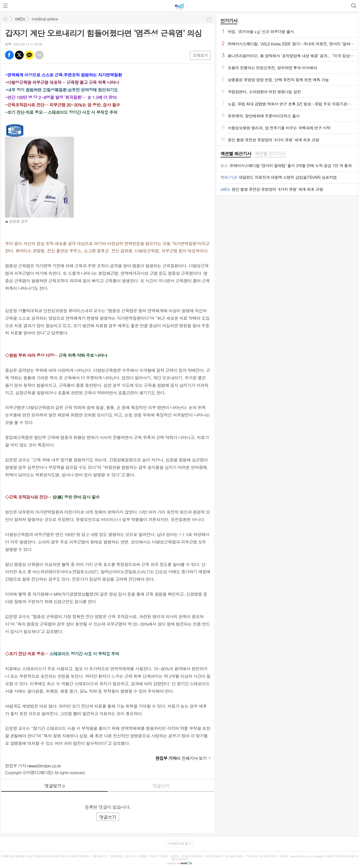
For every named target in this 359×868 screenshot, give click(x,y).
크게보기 (200, 55)
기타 (39, 55)
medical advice (45, 19)
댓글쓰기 (161, 786)
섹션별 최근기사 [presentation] (236, 154)
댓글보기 (55, 786)
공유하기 (209, 19)
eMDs (20, 19)
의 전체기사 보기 (181, 758)
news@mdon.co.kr (44, 766)
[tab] (236, 154)
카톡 (29, 55)
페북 (9, 55)
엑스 (19, 55)
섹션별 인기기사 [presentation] (270, 154)
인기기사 (229, 21)
